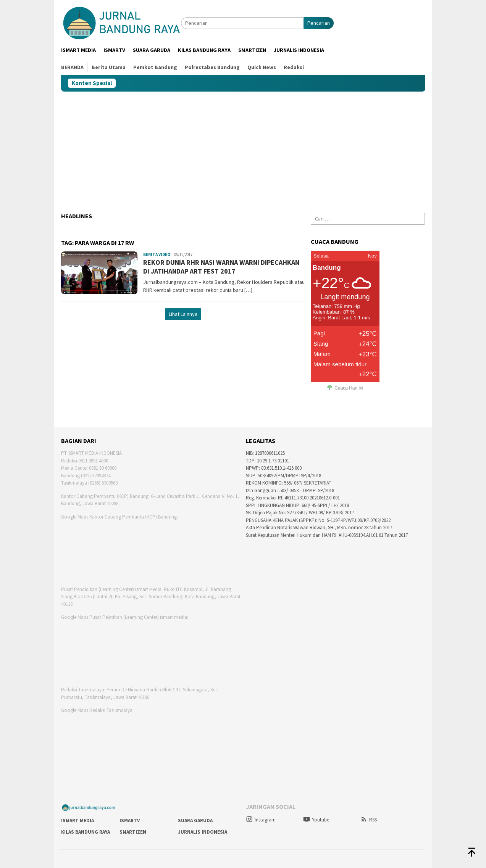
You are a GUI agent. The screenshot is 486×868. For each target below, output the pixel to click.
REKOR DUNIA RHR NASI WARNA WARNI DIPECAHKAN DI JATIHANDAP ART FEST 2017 (221, 267)
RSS (369, 820)
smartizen (133, 832)
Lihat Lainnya (183, 314)
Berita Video (157, 254)
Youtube (316, 820)
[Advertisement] (243, 149)
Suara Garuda (195, 820)
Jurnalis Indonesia (203, 832)
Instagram (261, 820)
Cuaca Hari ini (349, 388)
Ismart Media (78, 820)
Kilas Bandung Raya (86, 832)
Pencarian (319, 23)
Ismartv (130, 820)
